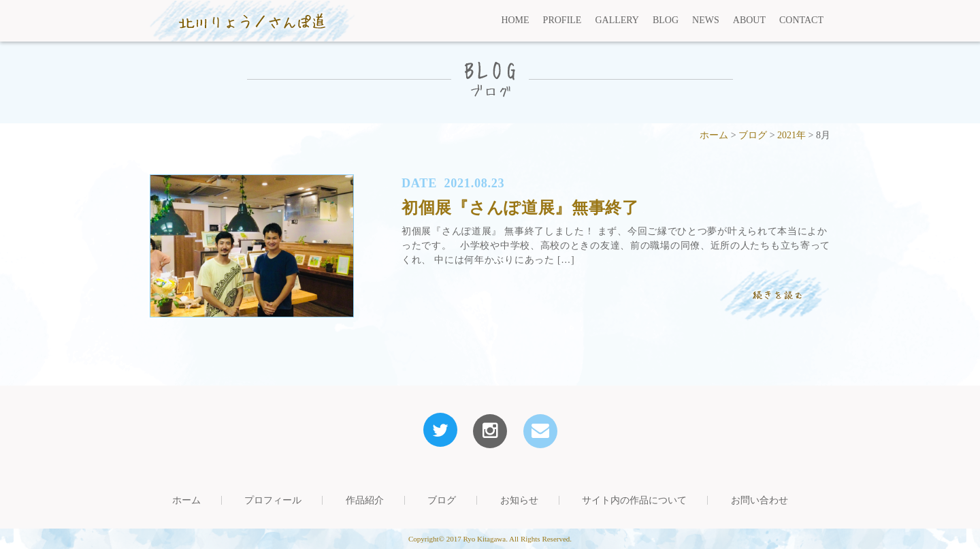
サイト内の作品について (634, 500)
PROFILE (562, 20)
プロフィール (273, 500)
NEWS (706, 20)
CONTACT (801, 20)
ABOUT (749, 20)
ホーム (186, 500)
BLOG (666, 20)
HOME (515, 20)
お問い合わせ (759, 500)
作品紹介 (365, 500)
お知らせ (519, 500)
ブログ (442, 500)
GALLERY (617, 20)
